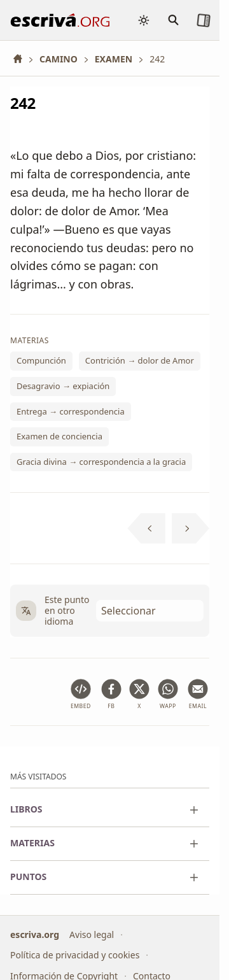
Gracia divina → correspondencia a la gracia (101, 462)
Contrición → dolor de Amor (140, 361)
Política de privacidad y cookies (75, 955)
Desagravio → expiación (63, 386)
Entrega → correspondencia (71, 411)
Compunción (41, 361)
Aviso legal (92, 934)
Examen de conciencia (59, 437)
